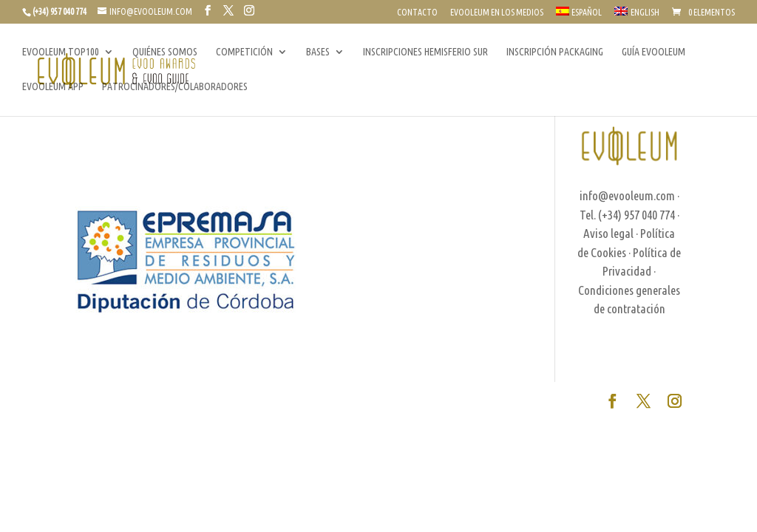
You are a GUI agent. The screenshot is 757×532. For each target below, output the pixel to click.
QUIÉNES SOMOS (165, 52)
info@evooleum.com (627, 195)
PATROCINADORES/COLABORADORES (175, 87)
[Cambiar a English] (637, 15)
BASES (318, 52)
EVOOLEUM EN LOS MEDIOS (497, 13)
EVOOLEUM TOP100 (61, 52)
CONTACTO (417, 13)
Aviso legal (608, 233)
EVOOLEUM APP (53, 87)
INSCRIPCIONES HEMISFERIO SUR (425, 52)
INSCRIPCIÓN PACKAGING (555, 52)
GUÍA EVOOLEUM (654, 52)
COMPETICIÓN (244, 52)
